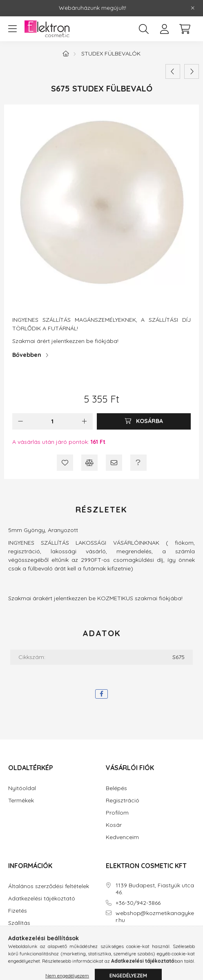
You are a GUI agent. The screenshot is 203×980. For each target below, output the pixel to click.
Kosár (114, 825)
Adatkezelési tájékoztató (42, 899)
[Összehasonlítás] (89, 463)
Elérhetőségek (27, 935)
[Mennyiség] (52, 421)
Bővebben (27, 355)
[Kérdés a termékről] (138, 463)
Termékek (21, 801)
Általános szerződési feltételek (49, 886)
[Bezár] (193, 8)
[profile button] (164, 29)
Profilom (117, 813)
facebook (107, 943)
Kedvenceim (122, 837)
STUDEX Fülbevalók (111, 53)
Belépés (116, 788)
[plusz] (85, 421)
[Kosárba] (144, 421)
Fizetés (18, 911)
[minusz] (20, 421)
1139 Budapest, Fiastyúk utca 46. (155, 889)
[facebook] (101, 694)
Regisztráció (123, 801)
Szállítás (19, 923)
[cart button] (185, 29)
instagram (124, 943)
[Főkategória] (66, 53)
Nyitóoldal (22, 788)
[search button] (144, 29)
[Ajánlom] (114, 463)
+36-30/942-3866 (138, 903)
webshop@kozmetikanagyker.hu (155, 917)
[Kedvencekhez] (65, 463)
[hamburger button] (12, 29)
